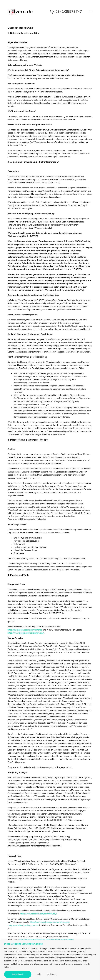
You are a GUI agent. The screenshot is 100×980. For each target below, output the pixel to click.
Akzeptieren (18, 974)
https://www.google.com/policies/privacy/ (26, 633)
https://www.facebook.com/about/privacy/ (38, 914)
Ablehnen (52, 974)
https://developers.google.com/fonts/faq (25, 630)
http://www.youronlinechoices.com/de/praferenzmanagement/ (46, 940)
